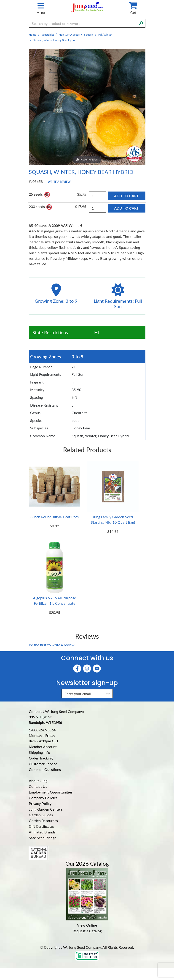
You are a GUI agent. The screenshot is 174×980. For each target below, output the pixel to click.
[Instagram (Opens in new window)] (87, 669)
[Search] (141, 23)
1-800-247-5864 (42, 730)
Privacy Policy (40, 803)
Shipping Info (39, 752)
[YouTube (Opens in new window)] (97, 669)
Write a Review (59, 182)
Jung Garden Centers (46, 809)
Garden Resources (43, 821)
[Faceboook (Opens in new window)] (77, 669)
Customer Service (43, 764)
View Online (87, 925)
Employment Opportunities (51, 792)
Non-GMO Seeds (69, 34)
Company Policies (43, 798)
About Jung (38, 781)
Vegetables (48, 34)
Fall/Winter (105, 34)
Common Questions (45, 769)
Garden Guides (41, 815)
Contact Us (38, 786)
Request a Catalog (87, 931)
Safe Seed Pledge (43, 838)
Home (32, 34)
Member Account (43, 747)
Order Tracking (41, 758)
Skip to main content (0, 0)
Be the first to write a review (52, 645)
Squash (89, 34)
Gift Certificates (42, 826)
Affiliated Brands (42, 832)
